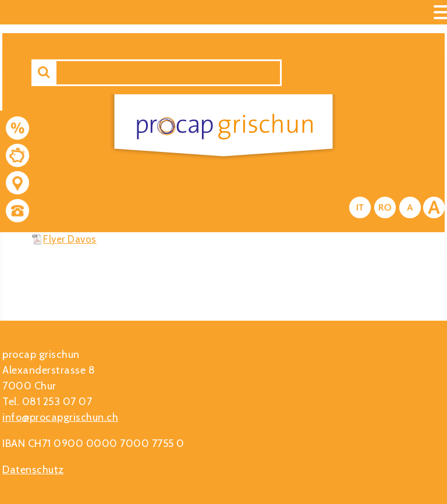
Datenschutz (33, 470)
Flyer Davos (70, 239)
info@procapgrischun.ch (60, 417)
